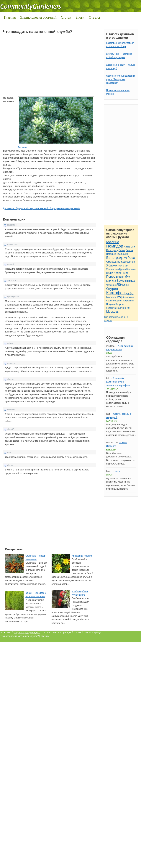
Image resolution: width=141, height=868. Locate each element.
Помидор (115, 246)
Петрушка (111, 254)
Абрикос (129, 297)
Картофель (116, 293)
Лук (125, 258)
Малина (113, 242)
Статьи (66, 17)
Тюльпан (23, 147)
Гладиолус (122, 254)
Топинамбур (113, 389)
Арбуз (130, 293)
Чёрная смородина (124, 301)
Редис (121, 297)
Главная (10, 17)
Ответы (94, 17)
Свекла (110, 301)
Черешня (111, 285)
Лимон (110, 353)
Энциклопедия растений (38, 17)
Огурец (112, 289)
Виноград (112, 250)
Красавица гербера (82, 556)
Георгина (131, 269)
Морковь (112, 312)
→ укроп (116, 471)
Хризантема (112, 269)
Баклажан (111, 297)
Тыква (125, 273)
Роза (131, 258)
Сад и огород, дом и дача (27, 633)
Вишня (110, 273)
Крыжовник (128, 262)
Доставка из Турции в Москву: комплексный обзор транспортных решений (41, 208)
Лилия (118, 273)
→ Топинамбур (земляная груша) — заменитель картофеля (118, 382)
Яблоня (123, 285)
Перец (111, 277)
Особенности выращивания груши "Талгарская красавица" (120, 79)
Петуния (110, 304)
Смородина (113, 262)
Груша (123, 269)
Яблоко (111, 265)
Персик (129, 250)
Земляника (126, 281)
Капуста (129, 246)
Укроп (109, 475)
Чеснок (126, 308)
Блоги (80, 17)
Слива (122, 250)
